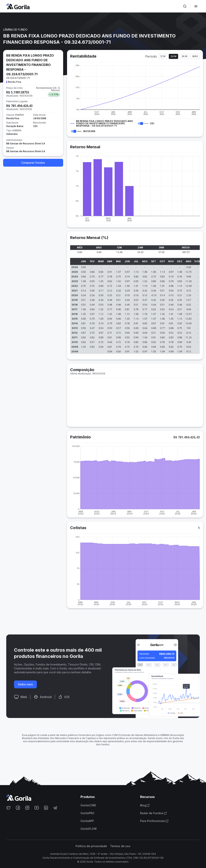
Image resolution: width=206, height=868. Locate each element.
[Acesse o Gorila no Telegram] (55, 808)
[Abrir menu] (196, 6)
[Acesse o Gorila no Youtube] (37, 808)
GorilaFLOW (89, 829)
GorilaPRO (87, 813)
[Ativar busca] (185, 6)
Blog (145, 805)
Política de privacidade (91, 846)
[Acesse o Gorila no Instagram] (27, 808)
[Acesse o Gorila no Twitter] (9, 808)
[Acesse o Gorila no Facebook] (18, 808)
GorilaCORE (88, 805)
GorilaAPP (87, 821)
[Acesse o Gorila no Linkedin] (46, 808)
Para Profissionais (154, 821)
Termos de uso (120, 846)
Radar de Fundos (153, 813)
